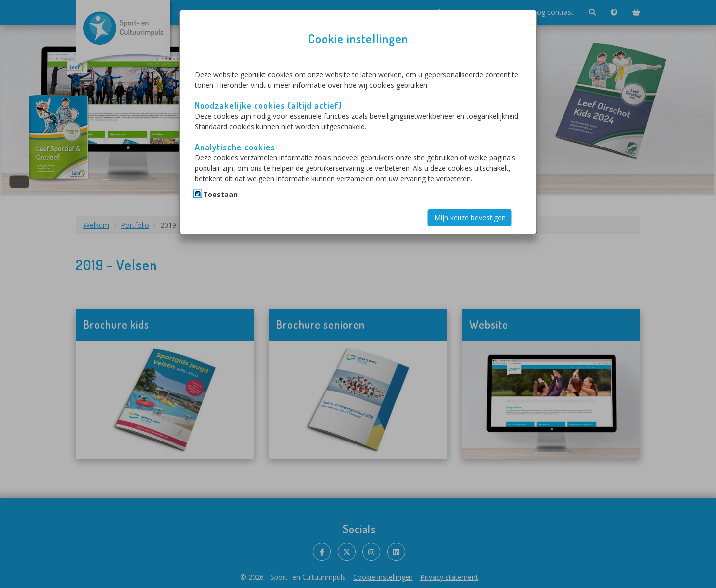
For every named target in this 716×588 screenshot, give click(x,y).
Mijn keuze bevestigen (470, 218)
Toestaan (220, 194)
